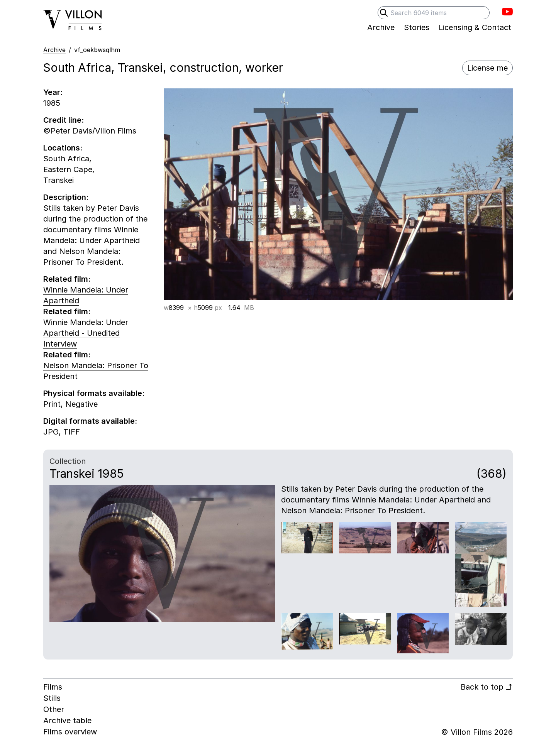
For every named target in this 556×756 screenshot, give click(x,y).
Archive (54, 50)
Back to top (487, 687)
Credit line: (64, 120)
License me (487, 68)
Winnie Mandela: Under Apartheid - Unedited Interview (86, 333)
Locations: (63, 148)
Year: (53, 92)
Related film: (67, 279)
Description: (66, 197)
